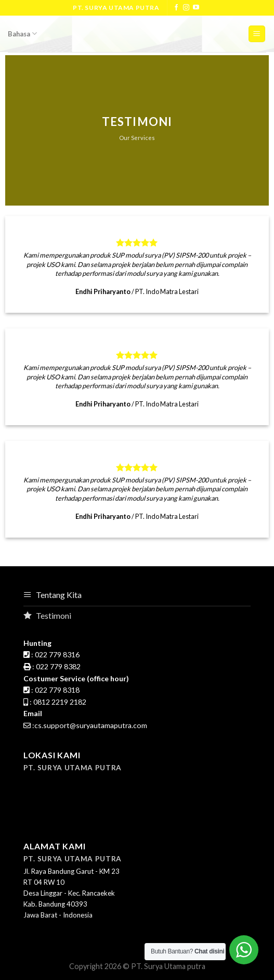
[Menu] (257, 34)
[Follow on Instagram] (186, 8)
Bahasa (22, 34)
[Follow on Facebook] (176, 8)
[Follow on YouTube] (196, 8)
